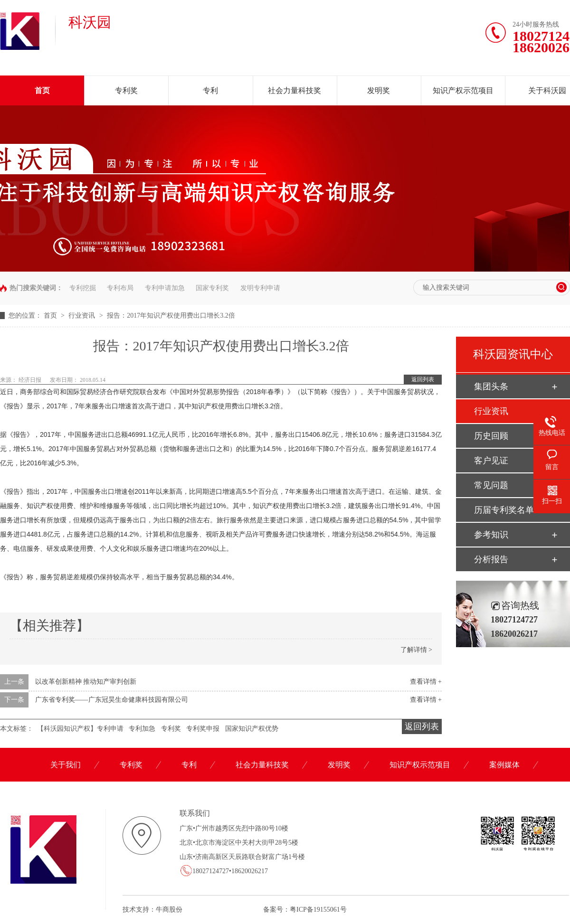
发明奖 (379, 90)
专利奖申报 (203, 729)
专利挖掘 (83, 288)
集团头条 (491, 387)
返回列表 (423, 379)
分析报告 (491, 559)
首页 (42, 90)
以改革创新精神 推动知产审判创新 (86, 682)
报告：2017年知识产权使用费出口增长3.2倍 (171, 316)
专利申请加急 (165, 288)
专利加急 (142, 729)
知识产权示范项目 (463, 90)
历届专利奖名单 (504, 510)
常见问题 (491, 485)
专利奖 (126, 90)
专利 (210, 90)
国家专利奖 (212, 288)
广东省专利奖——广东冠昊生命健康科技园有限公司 (112, 700)
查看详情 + (426, 682)
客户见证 (491, 461)
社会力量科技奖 (294, 90)
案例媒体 (504, 765)
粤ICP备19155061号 (318, 910)
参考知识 (491, 535)
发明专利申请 (260, 288)
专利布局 (120, 288)
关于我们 (66, 765)
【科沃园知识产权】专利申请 (80, 729)
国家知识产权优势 (252, 729)
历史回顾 (491, 436)
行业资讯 (83, 316)
